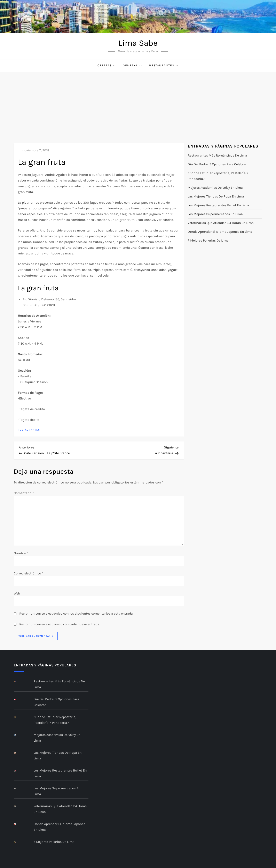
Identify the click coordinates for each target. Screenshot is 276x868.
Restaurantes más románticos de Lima (217, 155)
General (133, 66)
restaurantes (164, 66)
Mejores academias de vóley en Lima (215, 188)
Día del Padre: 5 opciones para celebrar (217, 164)
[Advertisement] (138, 102)
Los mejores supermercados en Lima (215, 214)
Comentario (24, 493)
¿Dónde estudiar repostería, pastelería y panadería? (218, 176)
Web (17, 593)
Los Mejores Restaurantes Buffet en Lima (218, 205)
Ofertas (107, 66)
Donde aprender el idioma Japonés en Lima (220, 232)
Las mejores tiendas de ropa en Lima (216, 196)
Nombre (21, 553)
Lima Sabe (138, 43)
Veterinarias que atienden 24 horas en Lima (221, 223)
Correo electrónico (29, 573)
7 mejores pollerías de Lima (208, 240)
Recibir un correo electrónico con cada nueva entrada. (60, 624)
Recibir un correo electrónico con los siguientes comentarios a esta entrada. (76, 613)
